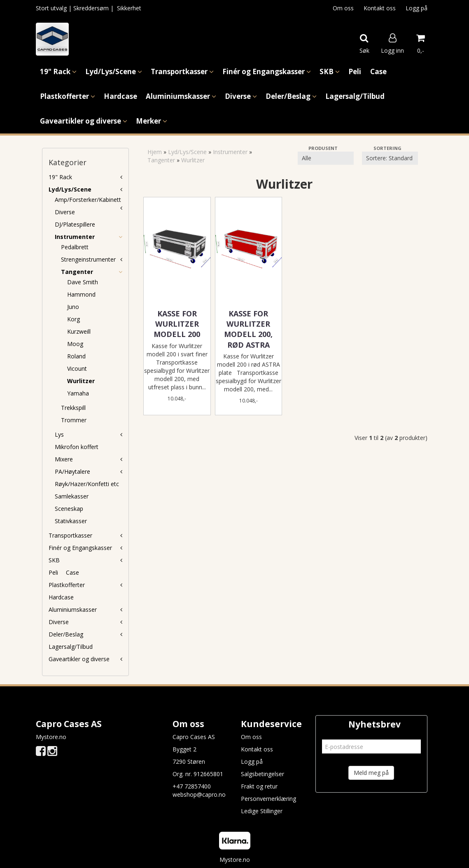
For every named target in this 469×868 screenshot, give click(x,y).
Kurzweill (79, 331)
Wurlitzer (81, 381)
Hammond (81, 294)
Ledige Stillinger (262, 811)
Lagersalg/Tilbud (71, 647)
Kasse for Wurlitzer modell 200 (177, 324)
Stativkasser (71, 521)
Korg (73, 319)
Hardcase (61, 597)
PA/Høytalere (72, 471)
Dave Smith (83, 282)
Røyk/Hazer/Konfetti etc (87, 484)
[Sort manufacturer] (326, 158)
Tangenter (77, 272)
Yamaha (78, 393)
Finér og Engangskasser (80, 548)
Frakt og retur (259, 786)
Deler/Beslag (66, 634)
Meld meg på (371, 773)
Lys (59, 434)
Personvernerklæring (268, 799)
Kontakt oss (380, 8)
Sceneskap (69, 509)
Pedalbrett (75, 247)
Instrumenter (75, 237)
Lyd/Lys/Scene (70, 189)
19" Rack (60, 177)
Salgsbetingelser (262, 774)
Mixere (64, 459)
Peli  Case (64, 572)
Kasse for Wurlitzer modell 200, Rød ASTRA (248, 329)
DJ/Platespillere (75, 224)
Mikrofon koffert (77, 447)
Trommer (74, 420)
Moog (75, 344)
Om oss (343, 8)
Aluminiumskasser (73, 609)
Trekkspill (73, 408)
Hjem (155, 152)
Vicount (77, 368)
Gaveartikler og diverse (79, 659)
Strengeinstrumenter (88, 259)
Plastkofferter (67, 585)
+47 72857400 (192, 786)
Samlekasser (72, 496)
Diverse (65, 212)
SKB (54, 560)
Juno (73, 307)
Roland (76, 356)
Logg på (416, 8)
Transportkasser (70, 535)
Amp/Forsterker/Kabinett (88, 200)
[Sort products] (390, 158)
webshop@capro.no (199, 794)
